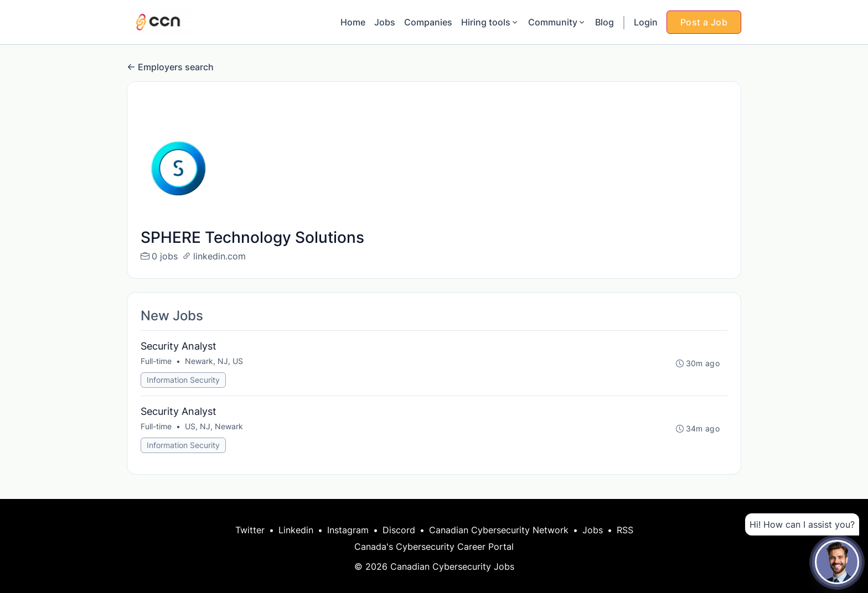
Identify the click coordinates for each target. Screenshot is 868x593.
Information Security (183, 380)
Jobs (385, 22)
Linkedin (296, 530)
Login (646, 22)
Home (353, 22)
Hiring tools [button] (490, 22)
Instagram (348, 530)
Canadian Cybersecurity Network (499, 530)
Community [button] (557, 22)
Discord (399, 530)
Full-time (156, 361)
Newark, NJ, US (214, 361)
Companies (428, 22)
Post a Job (704, 22)
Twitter (250, 530)
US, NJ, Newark (214, 426)
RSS (625, 530)
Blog (604, 22)
